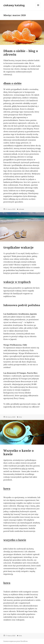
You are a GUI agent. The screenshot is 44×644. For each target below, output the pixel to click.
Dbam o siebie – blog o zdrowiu (21, 53)
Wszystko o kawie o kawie (19, 452)
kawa (7, 489)
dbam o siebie (12, 83)
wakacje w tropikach (17, 282)
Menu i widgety (38, 8)
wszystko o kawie (15, 540)
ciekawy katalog (14, 5)
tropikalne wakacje (18, 247)
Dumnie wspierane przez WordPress (15, 641)
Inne (20, 417)
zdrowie (21, 209)
